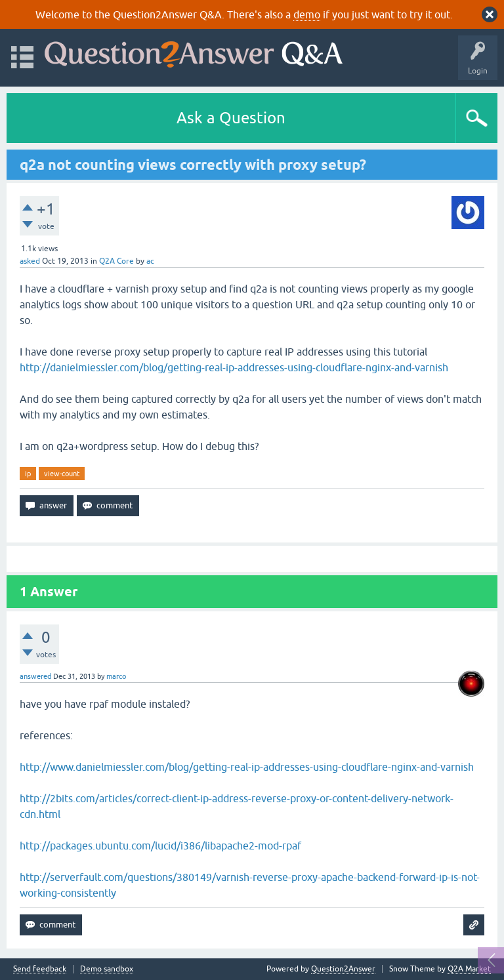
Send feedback (40, 969)
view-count (62, 474)
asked (30, 261)
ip (28, 474)
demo (307, 14)
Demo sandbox (107, 969)
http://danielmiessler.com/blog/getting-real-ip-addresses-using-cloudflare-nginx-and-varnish (234, 367)
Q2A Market (469, 969)
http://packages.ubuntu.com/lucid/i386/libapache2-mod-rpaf (160, 846)
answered (35, 676)
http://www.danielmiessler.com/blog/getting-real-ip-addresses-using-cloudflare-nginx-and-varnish (247, 767)
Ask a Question (231, 118)
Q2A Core (116, 261)
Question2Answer (343, 969)
